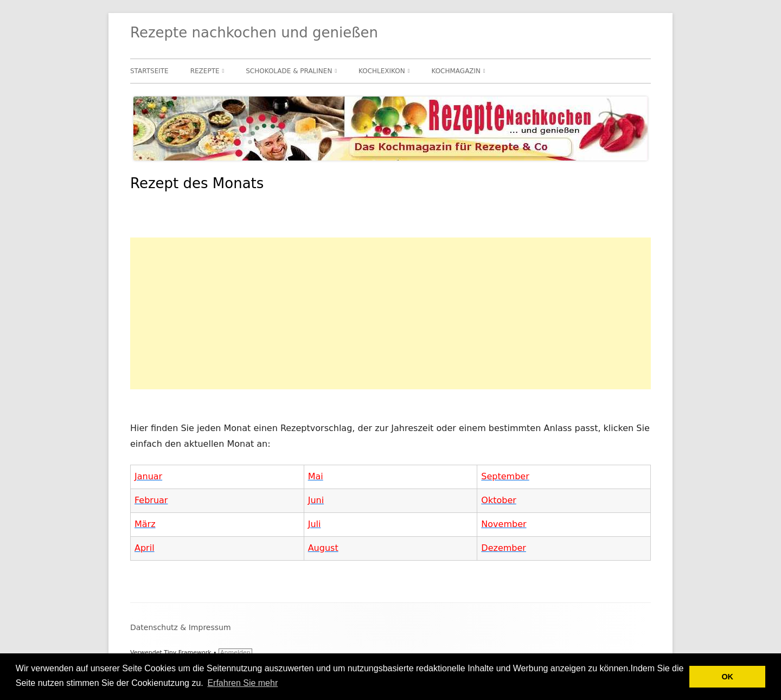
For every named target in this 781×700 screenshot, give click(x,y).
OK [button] (727, 677)
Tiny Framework (187, 653)
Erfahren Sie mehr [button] (242, 683)
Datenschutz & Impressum (181, 627)
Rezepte (205, 71)
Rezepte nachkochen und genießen (254, 33)
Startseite (149, 71)
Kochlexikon (382, 71)
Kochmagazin (456, 71)
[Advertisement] (390, 313)
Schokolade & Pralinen (289, 71)
